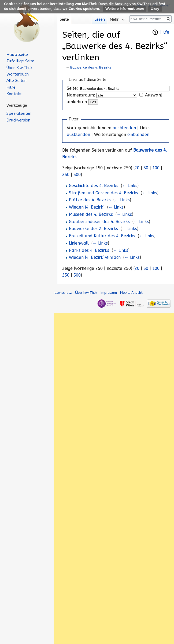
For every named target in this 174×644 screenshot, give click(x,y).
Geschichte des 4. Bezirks (94, 186)
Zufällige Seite (20, 61)
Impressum (109, 293)
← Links (130, 186)
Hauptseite (17, 55)
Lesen (97, 19)
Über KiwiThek (19, 68)
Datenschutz (62, 293)
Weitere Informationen (125, 9)
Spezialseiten (19, 113)
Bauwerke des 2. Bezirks (93, 229)
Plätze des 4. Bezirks (90, 200)
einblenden (138, 135)
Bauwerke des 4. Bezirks (91, 67)
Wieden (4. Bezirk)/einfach (95, 257)
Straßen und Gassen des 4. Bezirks (103, 193)
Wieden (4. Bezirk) (87, 207)
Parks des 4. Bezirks (89, 251)
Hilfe (164, 32)
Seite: (72, 88)
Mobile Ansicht (131, 293)
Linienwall (79, 243)
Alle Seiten (16, 81)
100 (156, 168)
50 (146, 168)
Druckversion (18, 120)
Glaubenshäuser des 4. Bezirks (99, 222)
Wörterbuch (18, 74)
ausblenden (124, 128)
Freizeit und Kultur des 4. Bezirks (102, 236)
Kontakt (14, 94)
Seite (64, 19)
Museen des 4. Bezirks (91, 214)
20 (137, 168)
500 (77, 175)
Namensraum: (81, 95)
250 (66, 175)
